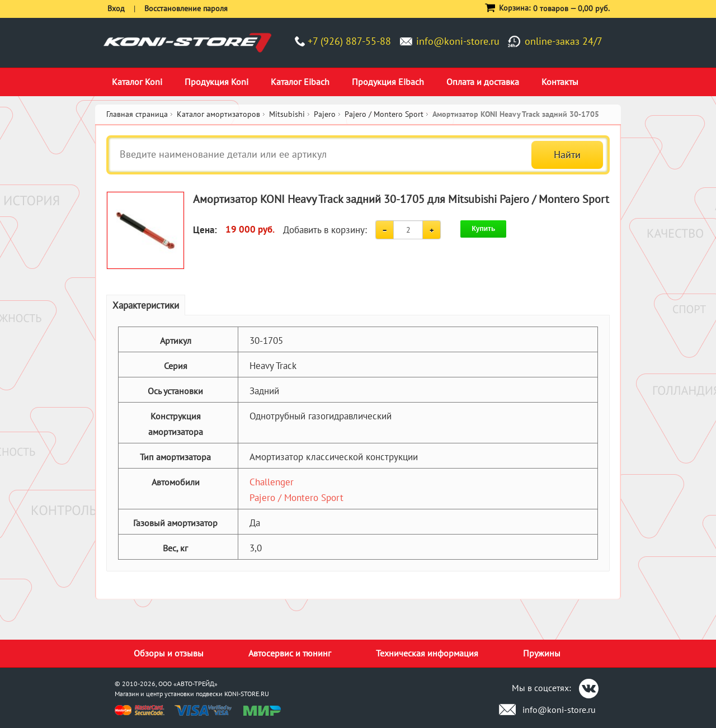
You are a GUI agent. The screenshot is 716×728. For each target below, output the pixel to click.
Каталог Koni (137, 82)
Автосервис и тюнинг (290, 653)
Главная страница (137, 114)
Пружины (542, 653)
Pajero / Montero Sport (296, 498)
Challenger (272, 482)
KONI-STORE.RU (247, 694)
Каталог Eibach (300, 82)
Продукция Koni (216, 82)
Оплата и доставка (483, 82)
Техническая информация (427, 653)
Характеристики (146, 305)
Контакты (560, 82)
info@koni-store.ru (458, 41)
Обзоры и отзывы (169, 653)
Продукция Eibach (388, 82)
